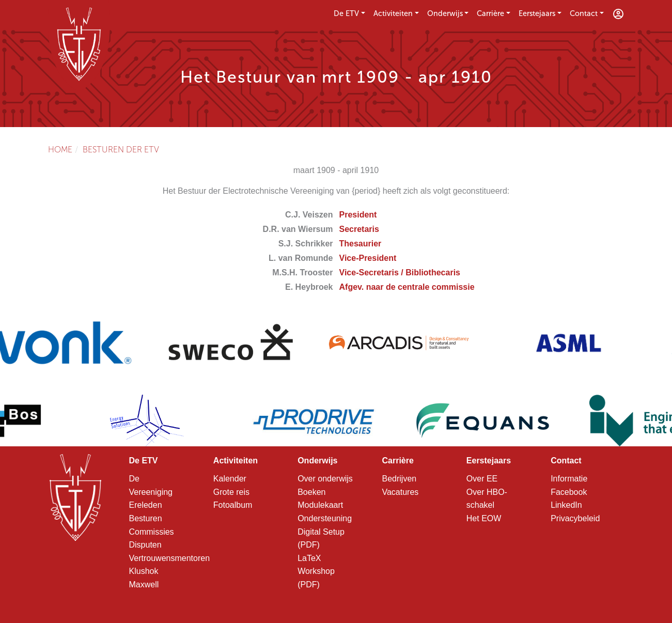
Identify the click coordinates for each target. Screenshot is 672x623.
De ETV (346, 13)
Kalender (230, 479)
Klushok (144, 571)
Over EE (482, 479)
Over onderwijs (325, 479)
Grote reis (231, 492)
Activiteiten (393, 13)
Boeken (311, 492)
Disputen (145, 545)
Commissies (152, 532)
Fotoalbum (233, 505)
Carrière (490, 13)
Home (60, 150)
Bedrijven (399, 479)
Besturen (146, 518)
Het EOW (484, 518)
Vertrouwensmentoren (170, 558)
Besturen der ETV (121, 150)
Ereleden (146, 505)
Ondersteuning (325, 518)
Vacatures (400, 492)
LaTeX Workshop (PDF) (316, 571)
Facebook (569, 492)
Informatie (569, 479)
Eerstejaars (537, 13)
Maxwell (144, 585)
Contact (584, 13)
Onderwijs (445, 13)
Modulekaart (320, 505)
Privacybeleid (575, 518)
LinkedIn (566, 505)
